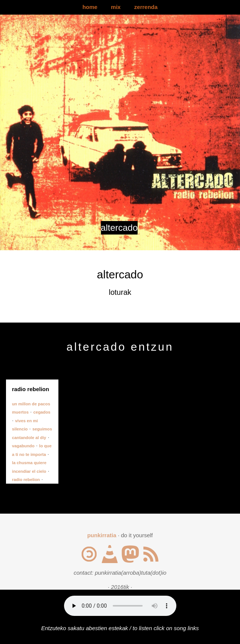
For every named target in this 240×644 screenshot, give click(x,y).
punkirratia (102, 535)
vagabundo (23, 446)
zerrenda (146, 7)
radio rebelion (26, 480)
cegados (42, 412)
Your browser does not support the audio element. (120, 606)
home (90, 7)
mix (116, 7)
